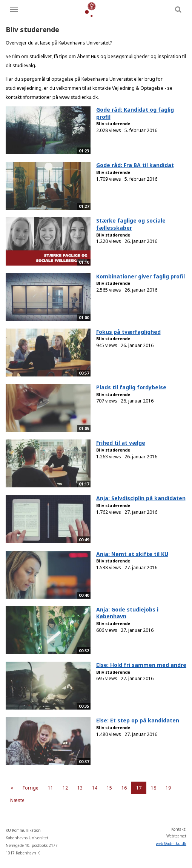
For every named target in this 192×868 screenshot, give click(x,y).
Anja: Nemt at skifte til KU (132, 554)
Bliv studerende (113, 124)
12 (65, 788)
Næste (17, 800)
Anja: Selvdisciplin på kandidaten (141, 498)
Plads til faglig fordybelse (131, 387)
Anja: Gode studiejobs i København (127, 613)
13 (80, 788)
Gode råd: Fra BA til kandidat (135, 165)
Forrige (31, 788)
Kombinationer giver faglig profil (141, 276)
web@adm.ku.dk (171, 843)
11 (51, 788)
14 (95, 788)
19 (168, 788)
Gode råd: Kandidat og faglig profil (135, 113)
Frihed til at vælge (121, 443)
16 (124, 788)
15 (109, 788)
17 (139, 788)
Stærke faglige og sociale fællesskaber (131, 224)
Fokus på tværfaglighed (128, 332)
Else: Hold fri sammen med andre (141, 665)
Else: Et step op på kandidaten (138, 720)
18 (154, 788)
